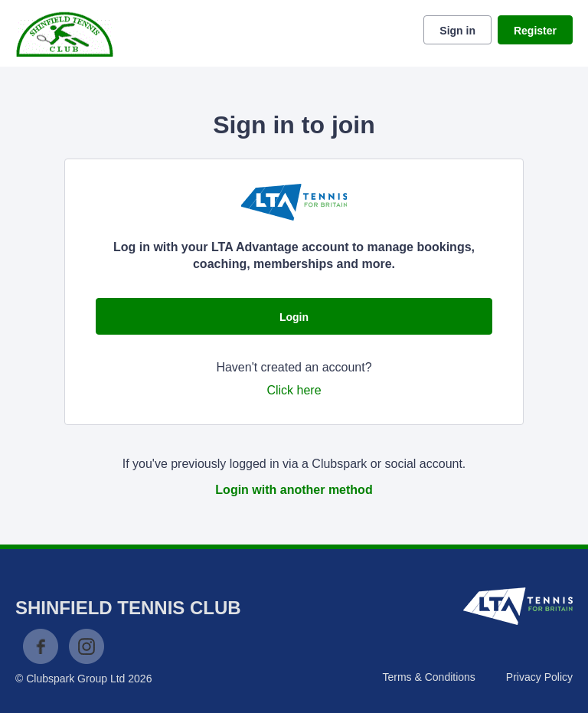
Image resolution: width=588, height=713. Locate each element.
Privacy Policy (539, 677)
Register (535, 31)
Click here (294, 390)
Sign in (457, 31)
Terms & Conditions (428, 677)
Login (294, 317)
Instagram (87, 646)
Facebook (41, 646)
